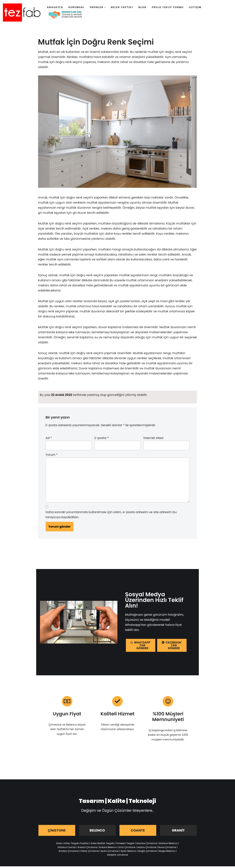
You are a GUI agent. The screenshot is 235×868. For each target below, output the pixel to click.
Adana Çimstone (147, 849)
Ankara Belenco (108, 849)
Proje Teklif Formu (168, 7)
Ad (49, 439)
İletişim (195, 7)
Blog (143, 7)
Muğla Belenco (167, 853)
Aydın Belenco (128, 853)
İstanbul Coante (67, 849)
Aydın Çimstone (110, 853)
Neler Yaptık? (122, 7)
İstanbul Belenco (168, 845)
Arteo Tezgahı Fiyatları (76, 845)
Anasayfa (55, 7)
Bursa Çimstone (167, 849)
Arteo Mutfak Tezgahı (102, 845)
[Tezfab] (22, 13)
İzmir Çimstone (127, 849)
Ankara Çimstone (87, 849)
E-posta (101, 439)
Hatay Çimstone (90, 853)
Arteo (59, 845)
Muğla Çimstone (147, 853)
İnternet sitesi (153, 439)
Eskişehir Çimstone (118, 857)
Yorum (52, 456)
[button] (105, 7)
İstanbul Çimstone (147, 845)
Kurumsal (77, 7)
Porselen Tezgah (125, 845)
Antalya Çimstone (69, 853)
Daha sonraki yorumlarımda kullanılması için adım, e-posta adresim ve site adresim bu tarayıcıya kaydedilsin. (111, 516)
